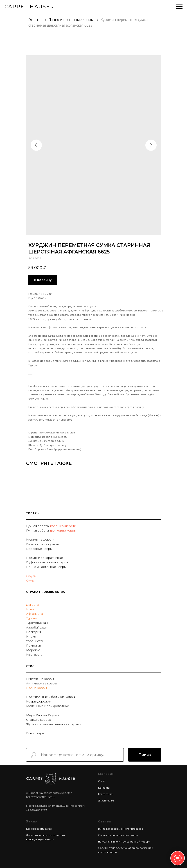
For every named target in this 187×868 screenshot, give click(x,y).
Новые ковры (36, 688)
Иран (30, 609)
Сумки (31, 580)
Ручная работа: (38, 526)
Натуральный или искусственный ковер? (124, 842)
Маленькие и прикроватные (48, 706)
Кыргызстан (35, 654)
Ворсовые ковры (39, 549)
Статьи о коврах (38, 720)
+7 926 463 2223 (36, 810)
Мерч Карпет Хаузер (42, 715)
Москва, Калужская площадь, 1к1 (47, 806)
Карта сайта (105, 794)
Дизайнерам (106, 800)
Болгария (34, 632)
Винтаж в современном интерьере (121, 829)
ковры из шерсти (63, 526)
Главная (35, 20)
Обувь (31, 576)
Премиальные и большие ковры (51, 697)
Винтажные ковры (40, 679)
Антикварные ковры (41, 683)
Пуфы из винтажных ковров (47, 562)
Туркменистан (37, 623)
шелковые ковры (63, 530)
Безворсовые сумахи (43, 544)
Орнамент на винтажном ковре (118, 835)
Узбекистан (35, 641)
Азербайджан (37, 627)
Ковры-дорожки (39, 701)
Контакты (104, 788)
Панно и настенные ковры (71, 20)
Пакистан (34, 645)
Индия (31, 636)
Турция (31, 618)
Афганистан (35, 614)
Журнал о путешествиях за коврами (54, 724)
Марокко (33, 650)
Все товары (35, 733)
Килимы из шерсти (40, 539)
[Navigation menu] (179, 7)
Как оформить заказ (39, 829)
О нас (102, 781)
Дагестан (33, 605)
